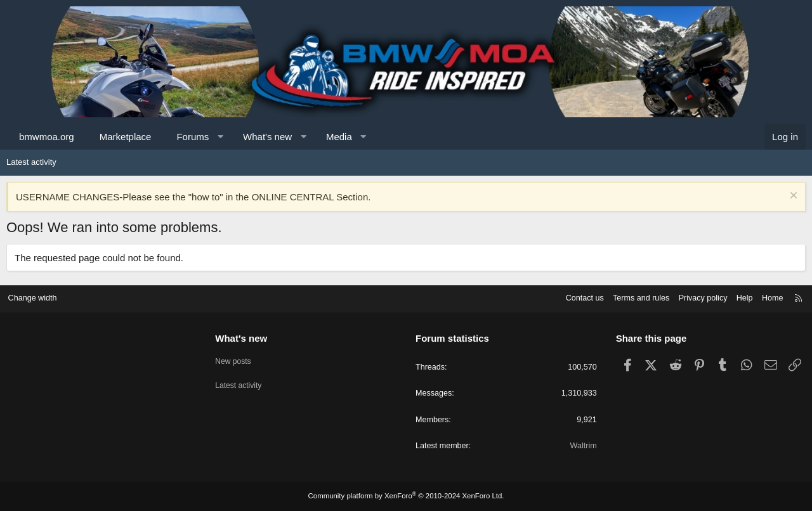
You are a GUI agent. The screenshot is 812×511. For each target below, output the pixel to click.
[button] (220, 137)
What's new (267, 137)
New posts (237, 359)
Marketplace (126, 137)
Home (768, 297)
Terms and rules (632, 297)
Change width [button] (37, 297)
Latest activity (31, 162)
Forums (193, 137)
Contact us (574, 297)
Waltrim (581, 446)
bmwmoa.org (47, 137)
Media (339, 137)
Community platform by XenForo (406, 496)
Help (739, 297)
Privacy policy (696, 297)
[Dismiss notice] (792, 197)
